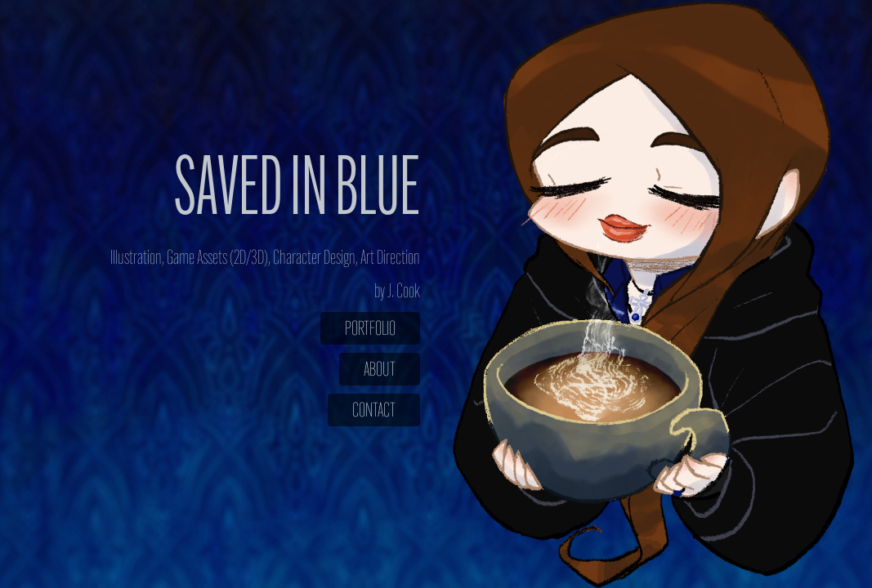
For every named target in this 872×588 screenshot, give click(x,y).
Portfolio (370, 328)
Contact (374, 410)
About (380, 369)
